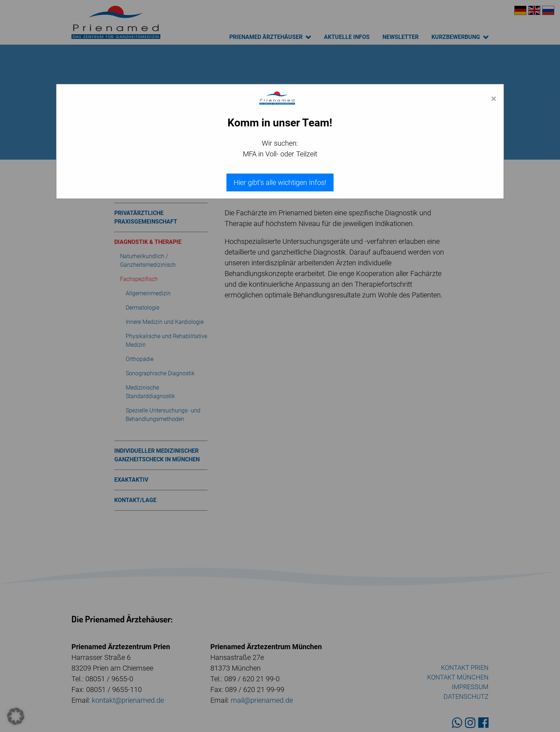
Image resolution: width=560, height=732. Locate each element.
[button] (16, 716)
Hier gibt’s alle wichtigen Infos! (280, 182)
